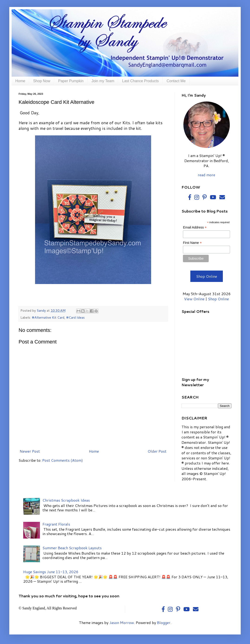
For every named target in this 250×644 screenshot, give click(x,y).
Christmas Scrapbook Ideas (66, 500)
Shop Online (207, 276)
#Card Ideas (75, 317)
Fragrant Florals (56, 524)
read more (206, 175)
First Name (192, 243)
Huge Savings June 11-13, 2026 (51, 572)
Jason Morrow (122, 623)
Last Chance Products (140, 81)
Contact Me (176, 81)
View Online (194, 299)
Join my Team (103, 81)
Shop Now (42, 81)
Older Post (157, 451)
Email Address (195, 227)
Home (20, 81)
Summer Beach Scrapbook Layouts (72, 548)
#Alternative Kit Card (48, 317)
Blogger (164, 623)
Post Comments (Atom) (63, 460)
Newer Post (30, 451)
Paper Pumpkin (71, 81)
